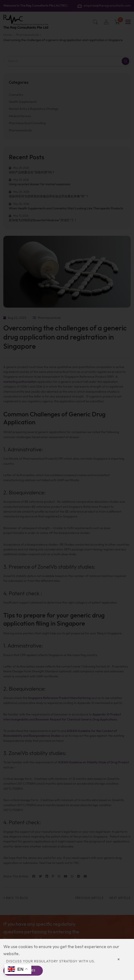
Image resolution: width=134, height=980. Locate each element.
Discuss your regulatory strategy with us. (51, 961)
